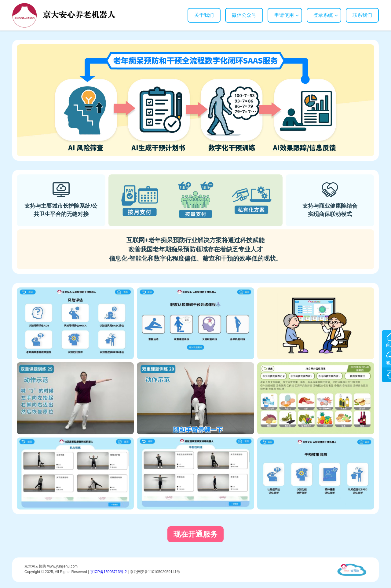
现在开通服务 (195, 534)
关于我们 (204, 15)
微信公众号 (244, 15)
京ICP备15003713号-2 (108, 572)
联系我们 (362, 15)
